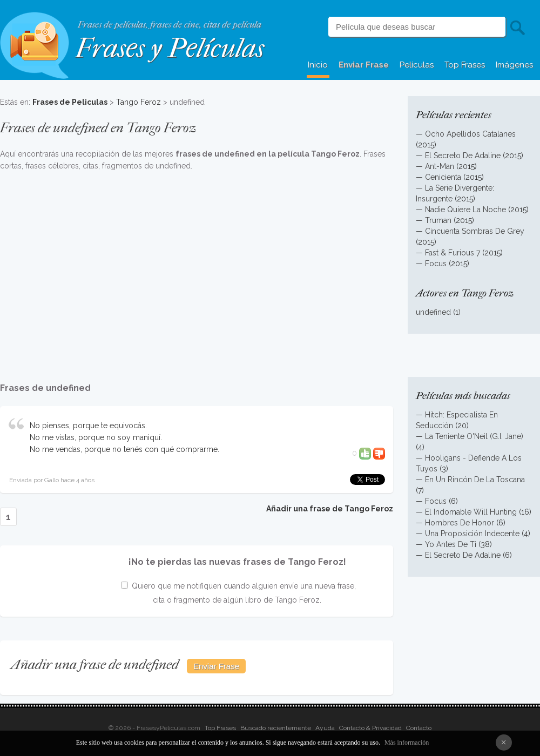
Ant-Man (440, 166)
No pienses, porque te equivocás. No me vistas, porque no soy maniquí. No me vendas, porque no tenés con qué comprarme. (124, 437)
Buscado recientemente (276, 728)
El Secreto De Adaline (463, 156)
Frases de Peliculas (70, 102)
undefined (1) (438, 312)
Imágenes (514, 65)
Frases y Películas (170, 48)
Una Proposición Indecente (472, 534)
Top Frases (465, 65)
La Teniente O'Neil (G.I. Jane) (474, 436)
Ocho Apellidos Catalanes (470, 134)
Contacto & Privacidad (370, 728)
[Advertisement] (197, 271)
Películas (417, 65)
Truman (438, 220)
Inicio (318, 65)
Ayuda (325, 728)
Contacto (419, 728)
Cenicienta (443, 177)
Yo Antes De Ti (451, 544)
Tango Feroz (139, 102)
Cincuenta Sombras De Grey (475, 231)
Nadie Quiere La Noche (465, 210)
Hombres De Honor (460, 523)
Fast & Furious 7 (453, 253)
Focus (436, 264)
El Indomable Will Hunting (471, 512)
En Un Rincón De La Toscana (475, 480)
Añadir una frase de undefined (95, 664)
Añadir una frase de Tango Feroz (330, 509)
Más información (407, 742)
